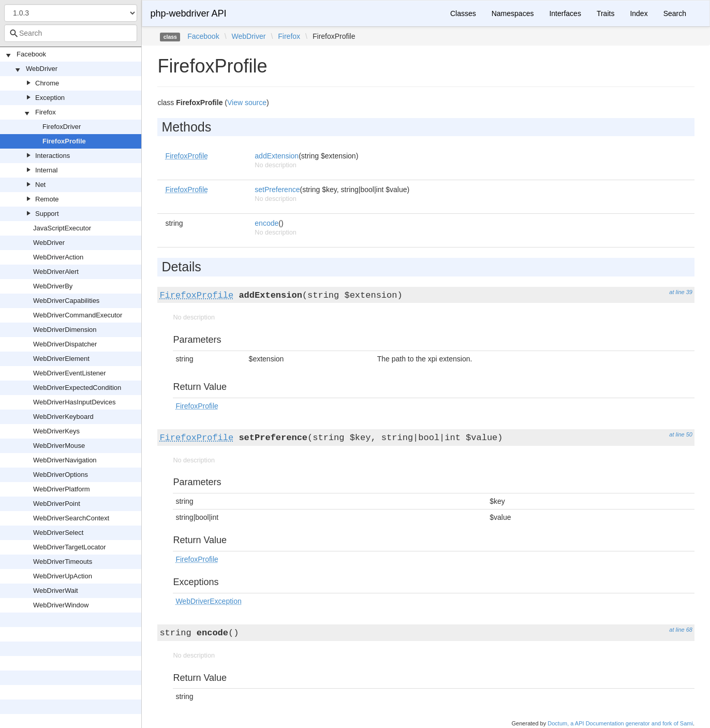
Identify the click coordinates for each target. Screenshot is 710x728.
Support (47, 214)
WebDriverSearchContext (71, 518)
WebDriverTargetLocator (70, 547)
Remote (47, 199)
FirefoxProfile (64, 141)
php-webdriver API (188, 13)
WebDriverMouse (59, 446)
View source (247, 103)
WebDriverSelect (58, 533)
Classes (463, 13)
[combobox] (71, 33)
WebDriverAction (58, 257)
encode (267, 223)
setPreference (277, 190)
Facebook (31, 54)
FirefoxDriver (62, 127)
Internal (46, 170)
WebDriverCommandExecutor (78, 315)
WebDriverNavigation (65, 460)
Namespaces (513, 13)
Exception (50, 98)
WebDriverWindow (61, 605)
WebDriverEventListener (70, 373)
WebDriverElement (61, 359)
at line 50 (681, 434)
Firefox (46, 112)
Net (40, 185)
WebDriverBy (53, 286)
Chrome (47, 83)
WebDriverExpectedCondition (77, 388)
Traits (605, 13)
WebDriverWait (56, 591)
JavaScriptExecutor (62, 228)
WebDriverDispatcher (65, 344)
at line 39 (681, 292)
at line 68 (681, 630)
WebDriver (42, 69)
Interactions (53, 156)
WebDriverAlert (56, 272)
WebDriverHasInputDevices (74, 402)
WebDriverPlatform (62, 489)
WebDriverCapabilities (66, 301)
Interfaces (565, 13)
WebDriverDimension (65, 330)
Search (675, 13)
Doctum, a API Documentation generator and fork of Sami (620, 723)
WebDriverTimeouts (63, 562)
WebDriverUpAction (63, 576)
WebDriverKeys (56, 431)
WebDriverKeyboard (63, 417)
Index (639, 13)
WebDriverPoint (57, 504)
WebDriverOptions (61, 475)
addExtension (277, 156)
